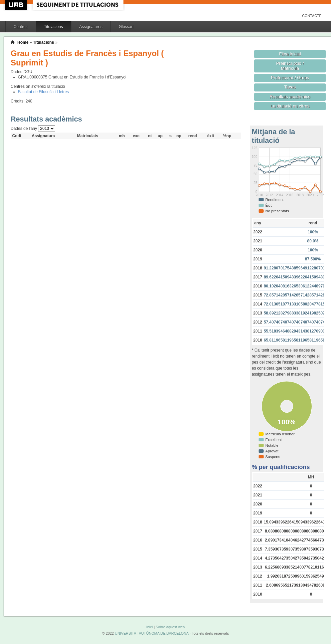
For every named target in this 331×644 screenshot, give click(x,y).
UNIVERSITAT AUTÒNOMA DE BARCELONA (152, 633)
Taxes (290, 87)
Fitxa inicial (290, 54)
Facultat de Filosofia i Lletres (44, 92)
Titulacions (54, 27)
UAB (17, 5)
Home (23, 42)
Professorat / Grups (290, 78)
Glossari (126, 27)
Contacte (312, 16)
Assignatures (91, 27)
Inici (149, 627)
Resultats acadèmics (290, 97)
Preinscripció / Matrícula (290, 66)
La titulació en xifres (290, 106)
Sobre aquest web (170, 627)
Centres (21, 27)
